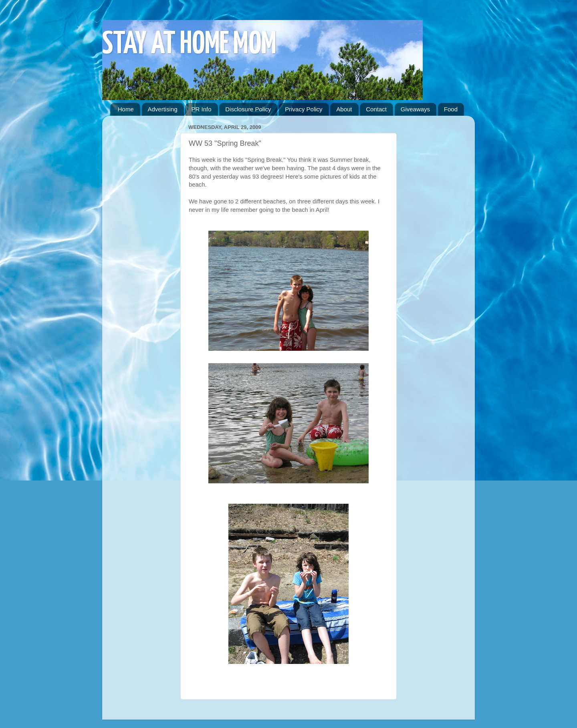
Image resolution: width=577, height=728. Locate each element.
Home (126, 109)
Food (451, 109)
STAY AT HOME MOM (189, 45)
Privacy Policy (304, 109)
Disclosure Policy (248, 109)
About (344, 109)
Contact (376, 109)
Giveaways (415, 109)
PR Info (201, 109)
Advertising (163, 109)
